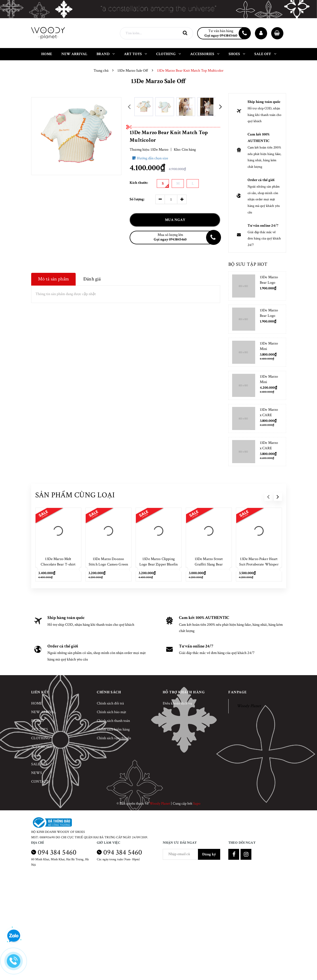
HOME (37, 703)
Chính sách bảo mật (111, 712)
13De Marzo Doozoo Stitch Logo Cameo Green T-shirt (108, 564)
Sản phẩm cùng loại (75, 495)
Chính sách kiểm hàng (113, 729)
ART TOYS (40, 729)
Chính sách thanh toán (113, 721)
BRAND (37, 721)
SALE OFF (39, 764)
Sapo (197, 804)
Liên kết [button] (40, 692)
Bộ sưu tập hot (248, 264)
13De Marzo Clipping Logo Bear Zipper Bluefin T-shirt (158, 564)
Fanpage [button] (238, 692)
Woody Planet (249, 706)
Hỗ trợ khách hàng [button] (184, 692)
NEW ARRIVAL (44, 712)
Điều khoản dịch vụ (177, 703)
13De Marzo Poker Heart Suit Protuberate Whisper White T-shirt (259, 564)
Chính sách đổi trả (110, 703)
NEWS (37, 773)
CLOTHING (41, 738)
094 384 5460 (57, 852)
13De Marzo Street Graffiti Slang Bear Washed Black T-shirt (209, 564)
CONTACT (40, 782)
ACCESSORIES (43, 747)
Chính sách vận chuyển (114, 738)
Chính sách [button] (109, 692)
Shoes (36, 755)
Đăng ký (209, 854)
